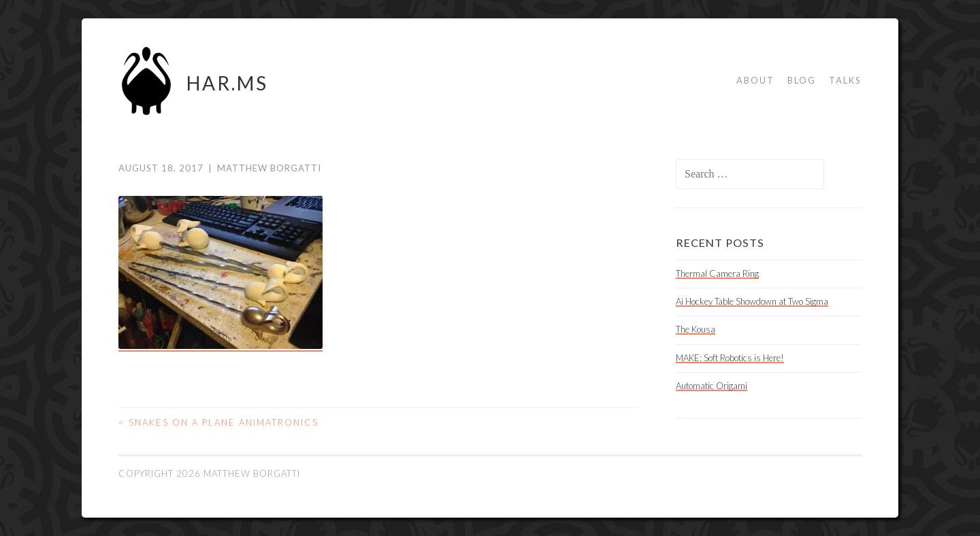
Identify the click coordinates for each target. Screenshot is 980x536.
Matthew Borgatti (269, 168)
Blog (802, 80)
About (755, 80)
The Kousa (696, 329)
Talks (845, 80)
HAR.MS (227, 83)
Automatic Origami (712, 386)
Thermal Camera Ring (717, 273)
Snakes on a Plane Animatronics (218, 422)
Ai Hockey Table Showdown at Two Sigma (752, 301)
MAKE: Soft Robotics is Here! (730, 358)
